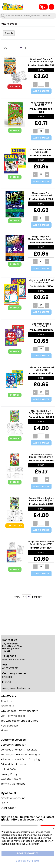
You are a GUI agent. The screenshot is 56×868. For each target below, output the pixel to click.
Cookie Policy (33, 844)
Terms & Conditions (13, 784)
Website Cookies (11, 779)
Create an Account (13, 798)
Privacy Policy (9, 774)
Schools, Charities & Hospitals (19, 750)
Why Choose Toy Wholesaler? (19, 711)
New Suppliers (10, 726)
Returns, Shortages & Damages (20, 755)
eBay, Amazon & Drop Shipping (20, 759)
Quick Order (8, 808)
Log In (4, 803)
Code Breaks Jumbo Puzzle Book (41, 151)
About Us (6, 701)
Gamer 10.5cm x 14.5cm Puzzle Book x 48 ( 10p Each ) (41, 499)
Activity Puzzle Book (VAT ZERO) (41, 104)
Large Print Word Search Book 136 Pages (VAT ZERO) (41, 543)
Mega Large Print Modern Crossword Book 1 (41, 194)
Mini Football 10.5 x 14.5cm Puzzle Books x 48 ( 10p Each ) (41, 412)
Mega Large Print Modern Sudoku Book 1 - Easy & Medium (41, 238)
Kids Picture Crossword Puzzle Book (41, 369)
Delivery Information (13, 745)
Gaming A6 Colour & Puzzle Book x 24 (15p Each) (41, 60)
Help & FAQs (8, 769)
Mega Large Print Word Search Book (41, 281)
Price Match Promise (14, 764)
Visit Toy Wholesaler (13, 716)
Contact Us (8, 706)
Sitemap (6, 730)
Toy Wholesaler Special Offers (19, 721)
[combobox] (28, 16)
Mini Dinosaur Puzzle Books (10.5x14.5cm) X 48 (41, 456)
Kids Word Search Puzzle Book (41, 325)
